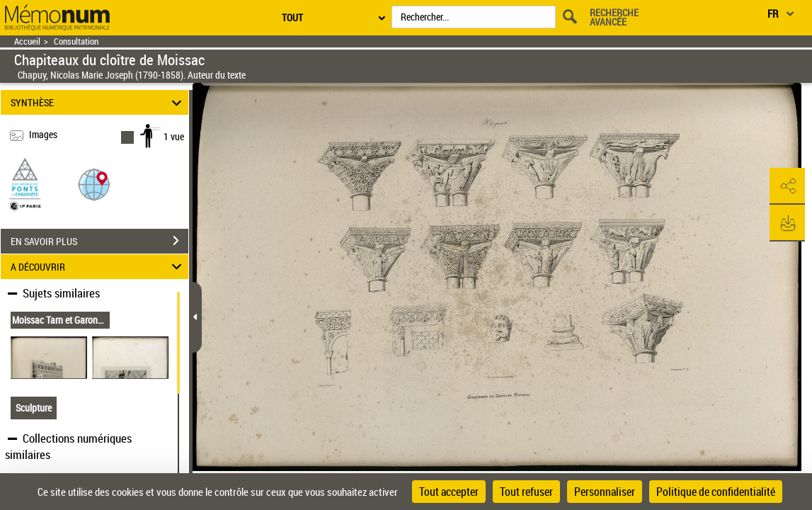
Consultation (76, 41)
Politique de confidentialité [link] (716, 492)
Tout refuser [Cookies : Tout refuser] (526, 492)
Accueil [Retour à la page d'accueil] (27, 41)
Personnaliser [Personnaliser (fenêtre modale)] (605, 492)
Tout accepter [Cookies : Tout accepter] (449, 492)
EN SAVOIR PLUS (99, 241)
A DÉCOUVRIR (98, 267)
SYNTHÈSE (98, 102)
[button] (94, 184)
